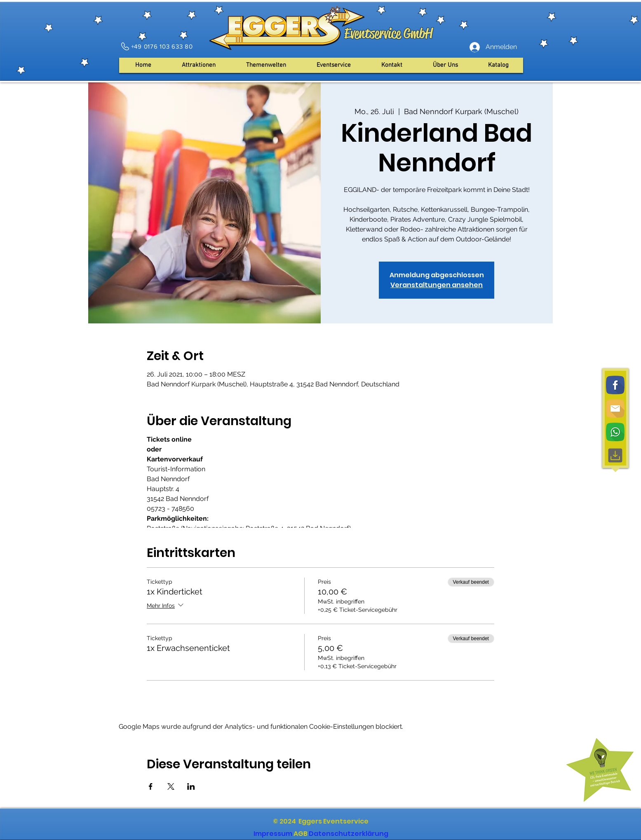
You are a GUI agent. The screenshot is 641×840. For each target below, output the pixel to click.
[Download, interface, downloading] (615, 455)
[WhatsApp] (615, 432)
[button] (445, 65)
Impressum (273, 834)
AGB (301, 834)
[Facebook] (615, 385)
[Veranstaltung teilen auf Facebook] (151, 786)
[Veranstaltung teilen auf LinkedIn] (191, 786)
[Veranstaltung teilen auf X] (171, 786)
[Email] (615, 408)
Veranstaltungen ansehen (437, 285)
